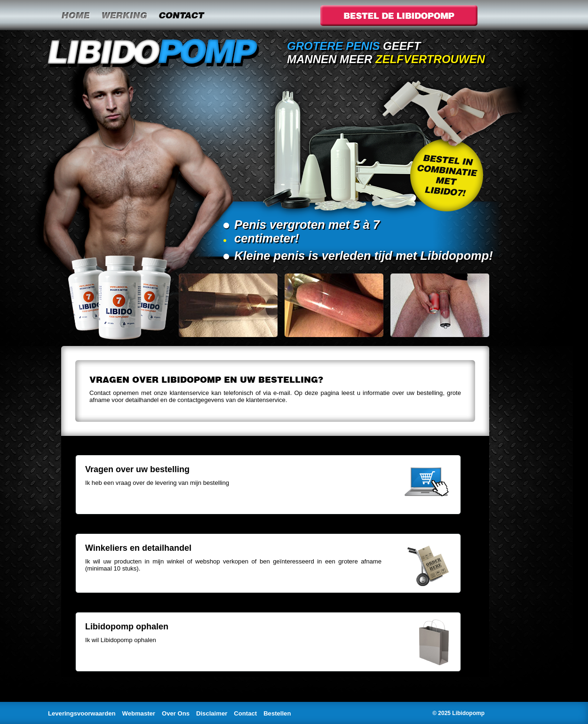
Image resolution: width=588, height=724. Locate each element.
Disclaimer (212, 713)
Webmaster (139, 713)
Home (75, 15)
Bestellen (277, 713)
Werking (124, 15)
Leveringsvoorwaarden (82, 713)
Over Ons (176, 713)
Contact (181, 15)
